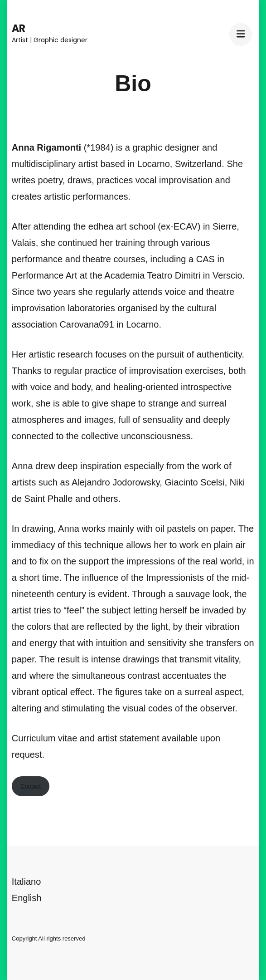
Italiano (27, 882)
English (27, 898)
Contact (31, 786)
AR (19, 28)
